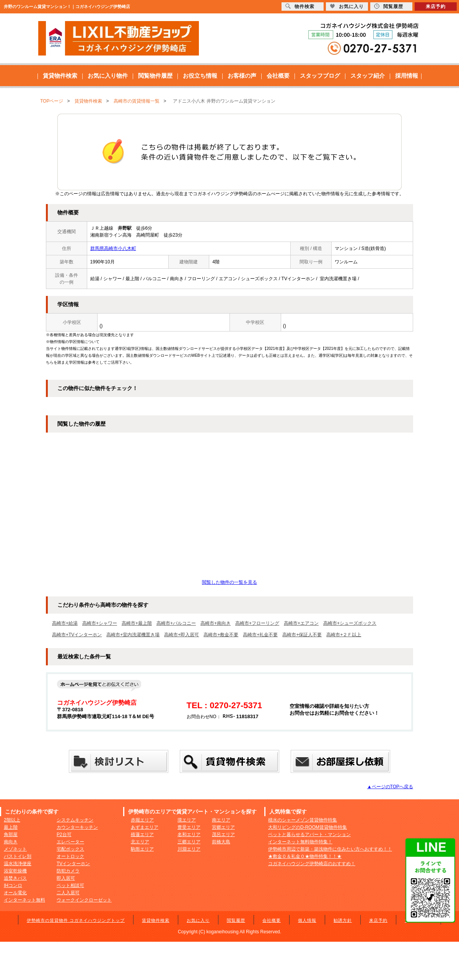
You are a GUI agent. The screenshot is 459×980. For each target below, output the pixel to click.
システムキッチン (75, 820)
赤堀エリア (142, 820)
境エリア (187, 820)
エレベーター (70, 842)
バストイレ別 (18, 856)
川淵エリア (189, 849)
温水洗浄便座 (18, 864)
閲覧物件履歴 (155, 76)
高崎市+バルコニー (176, 623)
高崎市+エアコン (301, 623)
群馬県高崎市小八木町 (113, 248)
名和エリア (189, 835)
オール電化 (15, 893)
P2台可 (64, 835)
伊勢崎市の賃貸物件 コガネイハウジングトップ (76, 920)
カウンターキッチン (77, 827)
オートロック (70, 856)
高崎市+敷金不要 (221, 635)
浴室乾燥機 (15, 871)
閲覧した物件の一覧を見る (229, 582)
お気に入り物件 (108, 76)
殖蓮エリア (142, 835)
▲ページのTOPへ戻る (390, 787)
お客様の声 (242, 76)
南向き (11, 842)
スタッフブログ (320, 76)
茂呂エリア (223, 835)
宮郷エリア (223, 827)
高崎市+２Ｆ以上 (344, 635)
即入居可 (66, 878)
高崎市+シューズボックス (350, 623)
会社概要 (278, 76)
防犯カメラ (68, 871)
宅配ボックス (70, 849)
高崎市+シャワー (100, 623)
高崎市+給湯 (65, 623)
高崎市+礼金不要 (260, 635)
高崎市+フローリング (257, 623)
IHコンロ (13, 885)
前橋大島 (221, 842)
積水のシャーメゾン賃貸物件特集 (303, 820)
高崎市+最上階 (137, 623)
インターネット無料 (24, 900)
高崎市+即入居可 (181, 635)
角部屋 (11, 835)
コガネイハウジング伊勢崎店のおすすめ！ (312, 864)
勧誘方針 (343, 920)
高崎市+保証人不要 (302, 635)
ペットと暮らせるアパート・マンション (309, 835)
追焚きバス (15, 878)
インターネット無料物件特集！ (300, 842)
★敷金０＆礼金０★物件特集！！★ (305, 856)
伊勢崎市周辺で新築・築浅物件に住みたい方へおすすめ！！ (330, 849)
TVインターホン (73, 864)
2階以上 (12, 820)
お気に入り (198, 920)
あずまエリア (145, 827)
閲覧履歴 (236, 920)
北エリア (140, 842)
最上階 (11, 827)
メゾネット (15, 849)
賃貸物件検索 (60, 76)
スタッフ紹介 (368, 76)
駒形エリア (142, 849)
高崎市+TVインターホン (77, 635)
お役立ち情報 (200, 76)
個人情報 (307, 920)
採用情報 (407, 76)
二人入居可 (68, 893)
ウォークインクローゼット (84, 900)
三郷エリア (189, 842)
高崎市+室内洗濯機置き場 (133, 635)
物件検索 (300, 6)
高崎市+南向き (216, 623)
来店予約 (378, 920)
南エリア (221, 820)
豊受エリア (189, 827)
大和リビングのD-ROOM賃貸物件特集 (308, 827)
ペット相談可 (70, 885)
